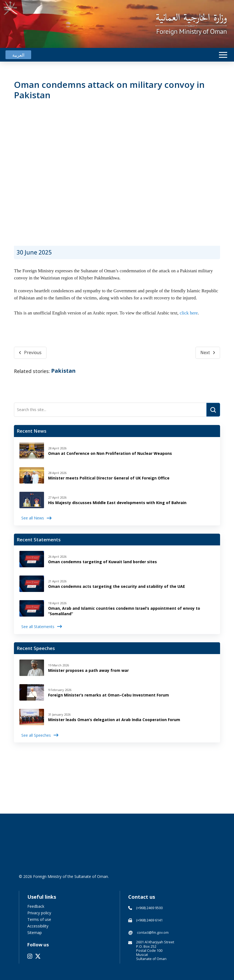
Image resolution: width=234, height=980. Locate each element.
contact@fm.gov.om (153, 933)
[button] (223, 55)
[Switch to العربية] (18, 55)
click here (189, 313)
